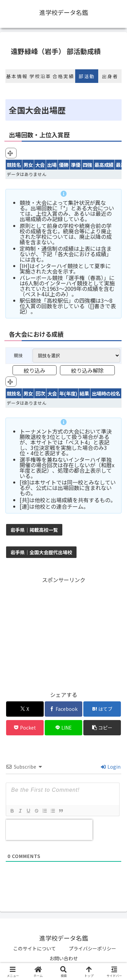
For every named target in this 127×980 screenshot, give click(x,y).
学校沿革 (40, 76)
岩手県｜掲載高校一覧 (34, 530)
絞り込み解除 (87, 370)
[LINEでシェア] (63, 728)
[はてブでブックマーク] (102, 709)
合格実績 (63, 76)
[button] (102, 728)
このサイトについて (35, 948)
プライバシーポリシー (92, 948)
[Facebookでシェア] (63, 709)
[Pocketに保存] (25, 728)
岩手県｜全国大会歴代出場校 (41, 552)
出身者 (110, 76)
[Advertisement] (63, 632)
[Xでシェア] (25, 709)
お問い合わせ (64, 958)
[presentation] (49, 830)
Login (111, 767)
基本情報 (17, 76)
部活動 (87, 76)
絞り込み (35, 370)
